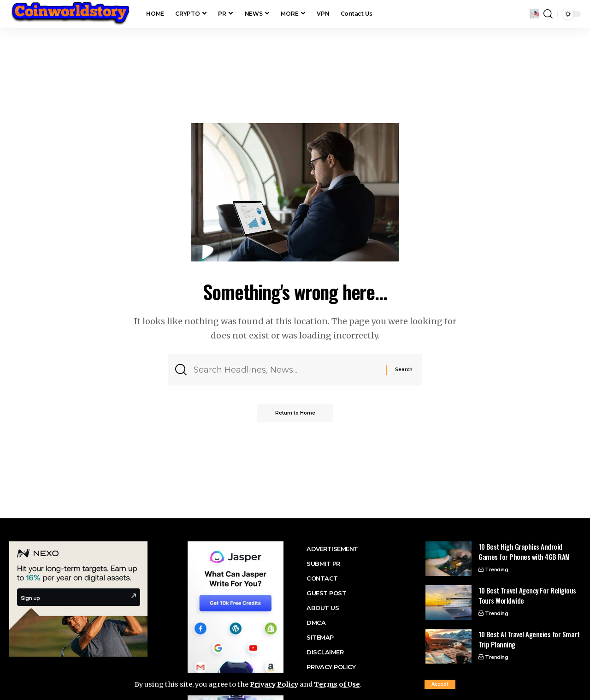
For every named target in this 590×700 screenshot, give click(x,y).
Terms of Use (338, 684)
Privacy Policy (274, 684)
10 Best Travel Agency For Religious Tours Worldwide (527, 596)
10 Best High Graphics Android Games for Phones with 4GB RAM (524, 552)
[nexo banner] (78, 598)
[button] (440, 684)
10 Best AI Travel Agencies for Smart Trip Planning (529, 639)
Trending (496, 569)
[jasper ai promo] (236, 637)
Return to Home (295, 413)
